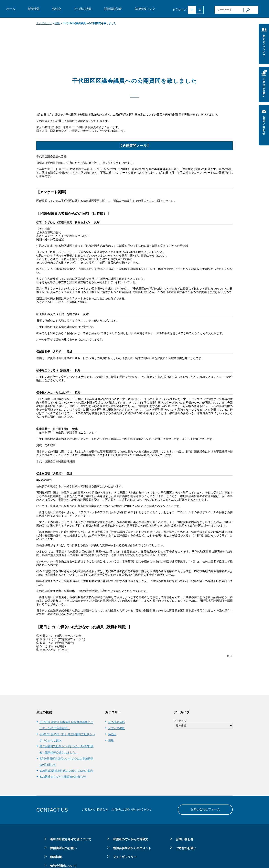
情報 (57, 23)
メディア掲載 (116, 728)
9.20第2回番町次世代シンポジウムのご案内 (66, 771)
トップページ (44, 23)
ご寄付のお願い (186, 848)
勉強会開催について (63, 866)
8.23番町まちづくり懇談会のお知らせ (63, 777)
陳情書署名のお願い (63, 848)
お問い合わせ (185, 839)
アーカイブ (180, 721)
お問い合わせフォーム (205, 809)
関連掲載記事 (113, 9)
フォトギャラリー (125, 857)
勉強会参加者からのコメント (132, 848)
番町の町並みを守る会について (71, 839)
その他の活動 (83, 9)
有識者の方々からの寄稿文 (131, 839)
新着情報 (34, 9)
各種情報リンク (145, 9)
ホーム (11, 9)
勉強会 (57, 9)
